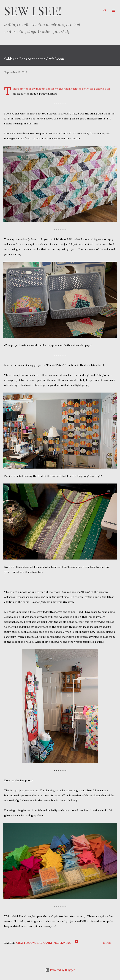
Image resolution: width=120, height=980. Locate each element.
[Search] (105, 6)
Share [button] (107, 943)
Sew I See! (33, 11)
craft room (26, 943)
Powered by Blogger (60, 970)
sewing (65, 943)
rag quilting (47, 943)
